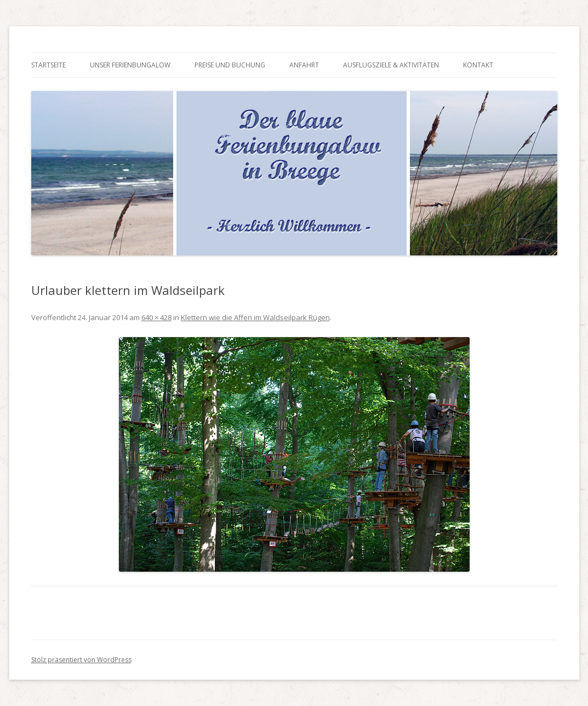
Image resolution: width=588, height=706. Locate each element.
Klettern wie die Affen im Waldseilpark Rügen (255, 317)
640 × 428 (156, 317)
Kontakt (478, 65)
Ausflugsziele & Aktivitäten (391, 65)
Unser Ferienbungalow (130, 65)
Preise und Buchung (230, 65)
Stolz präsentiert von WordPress (81, 660)
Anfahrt (304, 65)
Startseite (48, 65)
